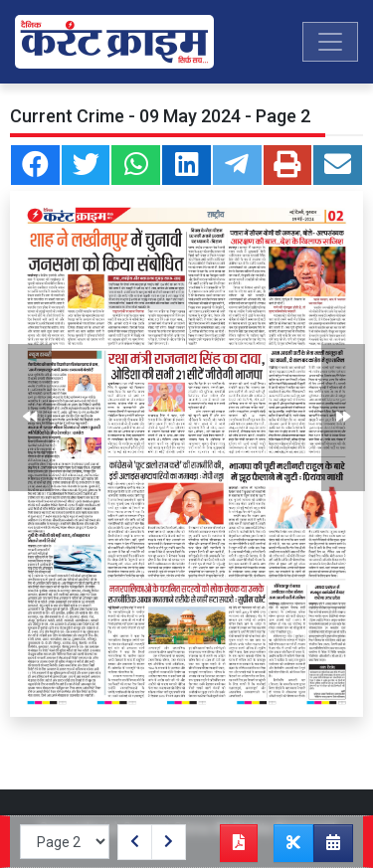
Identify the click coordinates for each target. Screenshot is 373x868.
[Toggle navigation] (330, 42)
